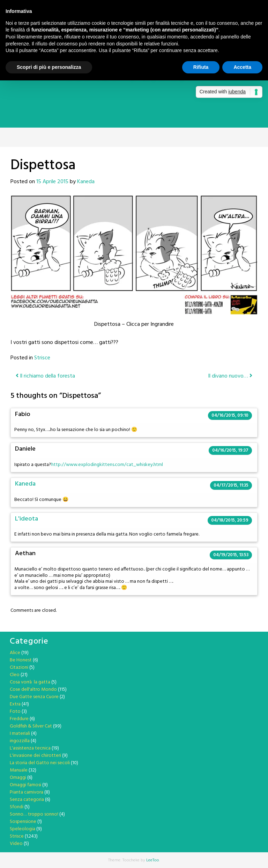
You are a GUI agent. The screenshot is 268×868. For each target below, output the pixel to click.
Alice (15, 653)
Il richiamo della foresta (45, 376)
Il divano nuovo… (230, 376)
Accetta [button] (242, 67)
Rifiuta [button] (201, 67)
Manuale (19, 770)
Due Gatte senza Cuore (34, 697)
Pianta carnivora (27, 792)
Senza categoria (27, 800)
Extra (15, 704)
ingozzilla (20, 741)
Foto (15, 712)
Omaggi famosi (25, 785)
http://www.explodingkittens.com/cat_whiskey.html (107, 465)
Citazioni (19, 668)
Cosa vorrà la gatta (30, 682)
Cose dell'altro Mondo (33, 690)
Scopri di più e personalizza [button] (49, 67)
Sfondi (17, 807)
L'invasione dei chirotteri (35, 756)
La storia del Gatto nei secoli (40, 763)
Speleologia (23, 829)
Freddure (19, 719)
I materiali (20, 734)
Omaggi (18, 778)
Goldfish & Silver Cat (31, 726)
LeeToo (153, 860)
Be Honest (21, 660)
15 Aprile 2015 (52, 182)
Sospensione (23, 822)
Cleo (15, 675)
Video (16, 844)
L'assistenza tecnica (30, 748)
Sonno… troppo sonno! (34, 814)
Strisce (42, 358)
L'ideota (27, 519)
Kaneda (86, 182)
